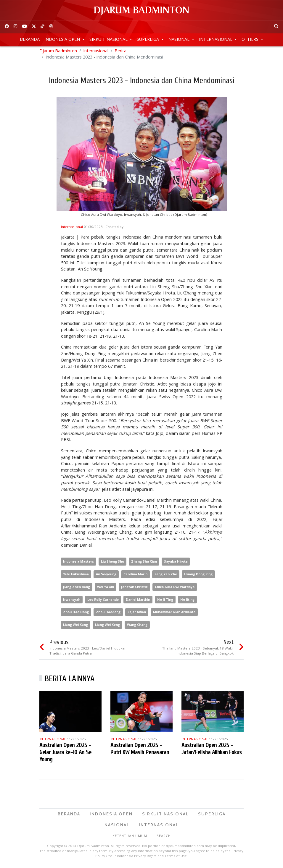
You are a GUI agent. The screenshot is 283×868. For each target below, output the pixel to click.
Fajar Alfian (137, 614)
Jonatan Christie (134, 589)
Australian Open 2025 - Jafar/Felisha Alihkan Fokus (212, 751)
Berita (120, 53)
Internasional (216, 39)
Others (251, 39)
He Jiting (187, 602)
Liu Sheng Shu (112, 564)
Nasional (180, 39)
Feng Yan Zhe (166, 576)
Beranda (30, 39)
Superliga (148, 39)
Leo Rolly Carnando (103, 602)
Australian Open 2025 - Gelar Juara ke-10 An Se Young (65, 755)
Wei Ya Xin (106, 589)
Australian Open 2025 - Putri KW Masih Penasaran (140, 751)
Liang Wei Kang (75, 627)
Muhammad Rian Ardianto (174, 614)
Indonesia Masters (78, 564)
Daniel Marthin (138, 602)
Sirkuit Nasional (109, 39)
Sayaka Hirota (176, 564)
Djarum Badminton (58, 53)
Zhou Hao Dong (76, 614)
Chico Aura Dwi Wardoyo (175, 589)
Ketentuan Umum (130, 838)
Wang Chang (137, 627)
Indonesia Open (63, 39)
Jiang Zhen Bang (77, 589)
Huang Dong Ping (198, 576)
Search (164, 838)
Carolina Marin (135, 576)
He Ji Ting (165, 602)
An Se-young (106, 576)
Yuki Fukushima (76, 576)
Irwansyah (72, 602)
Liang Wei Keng (107, 627)
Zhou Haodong (108, 614)
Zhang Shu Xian (144, 564)
